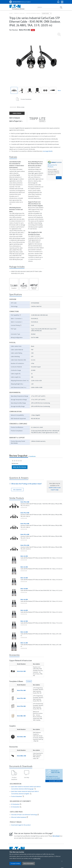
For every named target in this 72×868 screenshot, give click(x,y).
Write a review (21, 107)
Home (11, 13)
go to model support (55, 781)
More (59, 90)
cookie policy (37, 858)
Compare (29, 681)
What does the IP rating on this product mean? (26, 484)
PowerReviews (33, 456)
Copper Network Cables (33, 13)
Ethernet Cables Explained (19, 817)
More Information (29, 863)
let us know (56, 836)
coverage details (48, 151)
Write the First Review (20, 467)
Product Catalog (19, 13)
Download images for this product (21, 825)
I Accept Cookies (15, 863)
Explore (59, 178)
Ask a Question (17, 490)
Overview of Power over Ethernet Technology (24, 815)
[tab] (27, 484)
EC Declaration (15, 804)
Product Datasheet (17, 796)
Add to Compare (15, 118)
